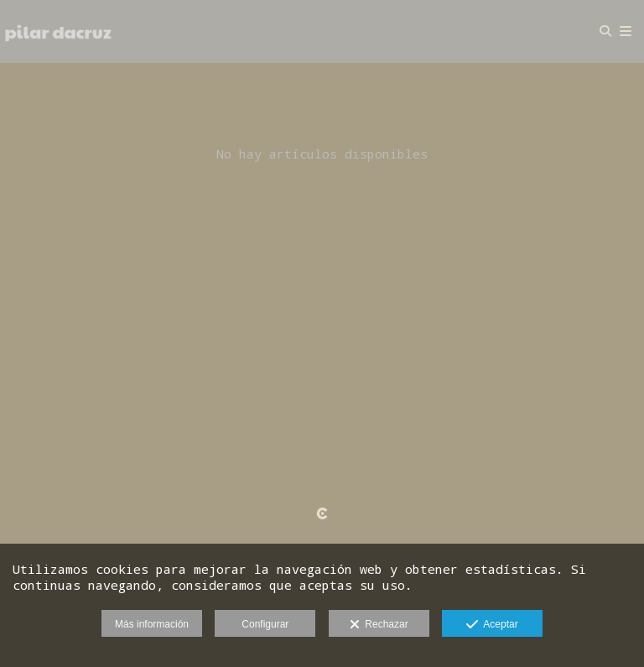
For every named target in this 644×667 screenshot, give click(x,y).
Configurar (265, 624)
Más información (152, 624)
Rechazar (379, 625)
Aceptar (492, 625)
